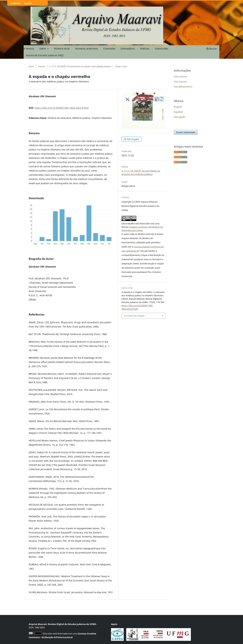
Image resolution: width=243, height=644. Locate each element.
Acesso (28, 3)
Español (178, 112)
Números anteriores (86, 49)
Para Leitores (180, 76)
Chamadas (109, 49)
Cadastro (16, 3)
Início (31, 66)
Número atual (62, 49)
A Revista (29, 49)
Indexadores (128, 49)
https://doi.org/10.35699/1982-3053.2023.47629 (62, 108)
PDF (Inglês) (133, 139)
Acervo (42, 66)
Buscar (212, 49)
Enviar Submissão (186, 132)
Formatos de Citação (134, 316)
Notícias (145, 49)
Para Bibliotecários (183, 87)
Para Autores (180, 82)
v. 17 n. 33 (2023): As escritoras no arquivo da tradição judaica (80, 66)
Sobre (43, 49)
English (178, 107)
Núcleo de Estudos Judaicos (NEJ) (45, 55)
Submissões (161, 49)
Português (180, 117)
